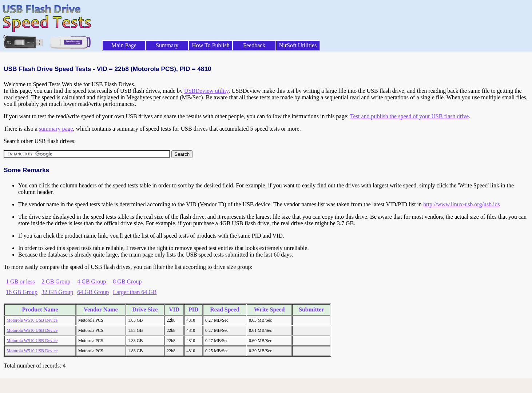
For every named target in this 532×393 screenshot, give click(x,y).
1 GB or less (20, 281)
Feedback (254, 45)
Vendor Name (101, 309)
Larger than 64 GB (135, 292)
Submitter (311, 309)
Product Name (40, 309)
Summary (167, 45)
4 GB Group (92, 281)
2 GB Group (56, 281)
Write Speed (269, 309)
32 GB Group (57, 292)
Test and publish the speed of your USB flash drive (409, 116)
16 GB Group (22, 292)
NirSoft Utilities (298, 45)
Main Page (124, 45)
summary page (56, 129)
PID (194, 309)
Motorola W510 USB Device (32, 320)
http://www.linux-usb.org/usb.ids (462, 204)
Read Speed (225, 309)
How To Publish (211, 45)
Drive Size (145, 309)
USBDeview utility (206, 91)
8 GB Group (127, 281)
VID (174, 309)
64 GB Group (93, 292)
